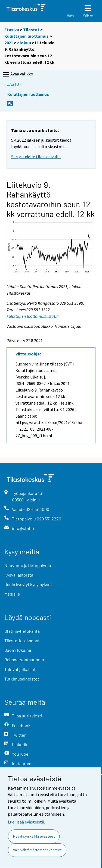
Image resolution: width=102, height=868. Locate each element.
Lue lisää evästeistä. (26, 822)
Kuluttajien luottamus (27, 36)
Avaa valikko (17, 74)
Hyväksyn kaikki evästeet (34, 836)
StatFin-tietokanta (22, 631)
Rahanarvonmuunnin (24, 659)
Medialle (12, 594)
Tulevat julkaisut (20, 669)
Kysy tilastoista (19, 575)
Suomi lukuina (18, 650)
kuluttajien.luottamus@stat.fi (33, 316)
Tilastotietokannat (22, 640)
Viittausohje (28, 354)
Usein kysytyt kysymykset (28, 584)
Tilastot (31, 30)
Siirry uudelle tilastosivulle (36, 157)
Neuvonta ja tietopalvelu (28, 565)
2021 (9, 43)
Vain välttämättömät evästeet (37, 850)
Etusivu (12, 30)
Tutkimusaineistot (22, 679)
